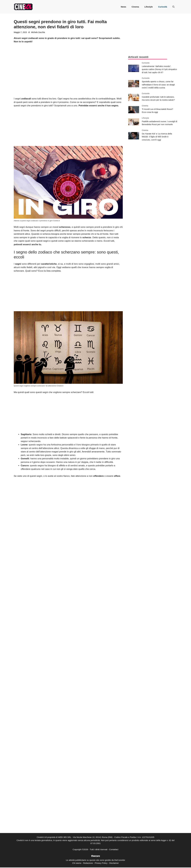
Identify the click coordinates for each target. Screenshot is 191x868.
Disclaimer (114, 863)
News (123, 7)
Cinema (135, 7)
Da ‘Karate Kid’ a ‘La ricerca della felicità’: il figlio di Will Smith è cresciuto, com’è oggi (157, 137)
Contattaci (114, 849)
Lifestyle (149, 7)
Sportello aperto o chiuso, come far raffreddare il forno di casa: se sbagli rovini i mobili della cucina (158, 85)
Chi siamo (77, 863)
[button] (173, 7)
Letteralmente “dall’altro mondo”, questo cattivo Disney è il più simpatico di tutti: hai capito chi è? (159, 69)
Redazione (88, 863)
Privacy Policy (101, 863)
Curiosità (163, 7)
